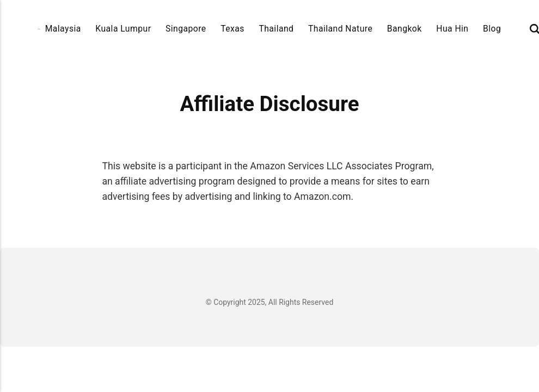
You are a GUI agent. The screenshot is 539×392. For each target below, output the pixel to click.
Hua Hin (452, 29)
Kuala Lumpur (123, 29)
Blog (492, 29)
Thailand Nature (340, 29)
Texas (232, 29)
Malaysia (63, 29)
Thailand (276, 29)
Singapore (186, 29)
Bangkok (405, 29)
